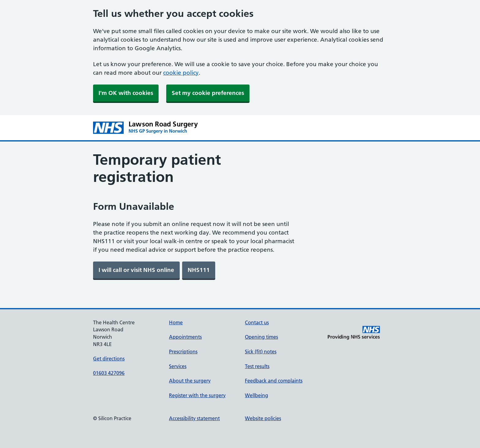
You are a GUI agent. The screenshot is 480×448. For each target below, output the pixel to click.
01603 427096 (109, 373)
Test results (257, 366)
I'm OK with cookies (126, 93)
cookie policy (181, 73)
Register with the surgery (197, 395)
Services (178, 366)
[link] (136, 270)
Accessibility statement (194, 418)
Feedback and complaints (274, 381)
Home (176, 322)
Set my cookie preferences (208, 93)
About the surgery (190, 381)
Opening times (261, 337)
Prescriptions (183, 352)
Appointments (185, 337)
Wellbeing (257, 395)
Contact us (257, 322)
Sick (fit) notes (261, 352)
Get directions (109, 359)
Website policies (263, 418)
